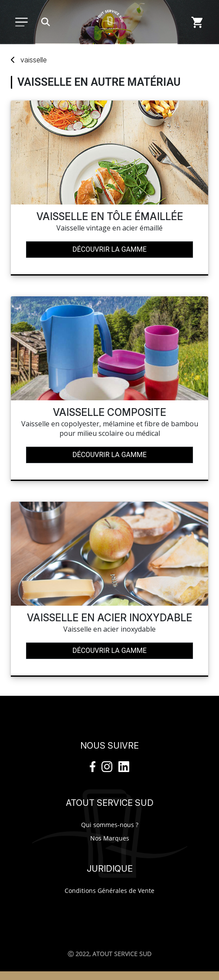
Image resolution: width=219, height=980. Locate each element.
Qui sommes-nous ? (110, 825)
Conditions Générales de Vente (109, 891)
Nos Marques (110, 838)
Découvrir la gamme (109, 249)
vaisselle (34, 60)
